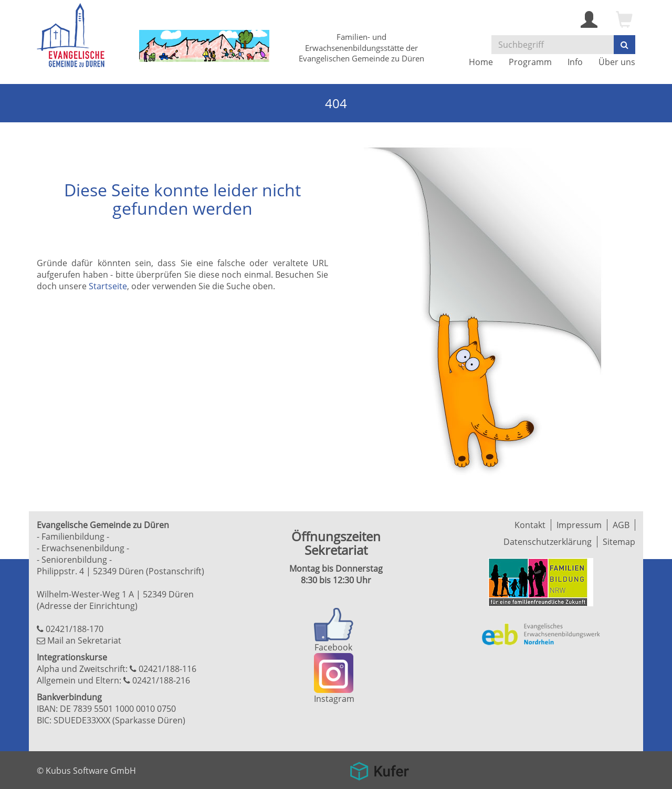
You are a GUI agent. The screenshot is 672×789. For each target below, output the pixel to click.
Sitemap (619, 542)
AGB (621, 525)
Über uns (617, 62)
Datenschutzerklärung (548, 542)
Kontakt (530, 525)
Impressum (579, 525)
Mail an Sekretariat (84, 640)
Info (575, 62)
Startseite (108, 286)
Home (481, 62)
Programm (530, 62)
